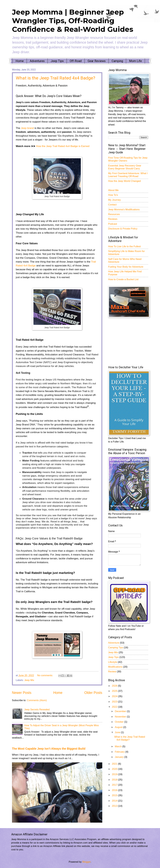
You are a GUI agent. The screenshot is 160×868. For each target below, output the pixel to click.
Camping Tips (116, 648)
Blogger (86, 862)
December (121, 711)
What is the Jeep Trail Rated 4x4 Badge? (56, 78)
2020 (115, 769)
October (120, 722)
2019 (115, 774)
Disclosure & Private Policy (123, 229)
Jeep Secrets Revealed (37, 710)
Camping (117, 61)
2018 (115, 780)
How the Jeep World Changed (124, 181)
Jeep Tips (57, 61)
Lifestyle (113, 662)
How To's (113, 195)
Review (112, 672)
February (120, 752)
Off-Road (76, 61)
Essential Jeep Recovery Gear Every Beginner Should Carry (125, 167)
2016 (115, 790)
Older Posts (93, 693)
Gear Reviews (97, 61)
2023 (115, 702)
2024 (115, 696)
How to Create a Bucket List (123, 279)
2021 (115, 764)
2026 (115, 686)
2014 (115, 801)
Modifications (115, 667)
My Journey (115, 200)
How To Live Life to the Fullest (124, 246)
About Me (113, 190)
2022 (115, 707)
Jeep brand (27, 128)
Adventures (37, 61)
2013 (115, 806)
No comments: (45, 675)
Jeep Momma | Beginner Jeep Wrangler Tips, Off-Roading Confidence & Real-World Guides (73, 21)
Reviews (113, 219)
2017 (115, 785)
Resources (114, 214)
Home (20, 61)
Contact (112, 205)
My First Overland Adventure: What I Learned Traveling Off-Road (128, 175)
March (119, 746)
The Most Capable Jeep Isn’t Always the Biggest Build (49, 749)
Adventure (114, 643)
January (120, 757)
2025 (115, 691)
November (121, 717)
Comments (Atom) (37, 700)
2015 (115, 795)
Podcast (113, 224)
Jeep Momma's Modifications (124, 210)
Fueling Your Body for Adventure (126, 267)
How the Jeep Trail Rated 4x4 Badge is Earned (63, 146)
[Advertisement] (130, 341)
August (119, 727)
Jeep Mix (29, 680)
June (118, 732)
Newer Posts (22, 693)
